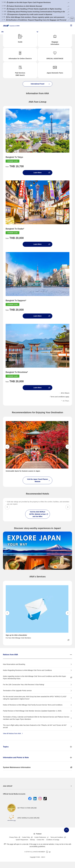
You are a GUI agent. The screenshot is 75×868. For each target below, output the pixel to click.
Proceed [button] (68, 447)
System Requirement (22, 840)
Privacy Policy (15, 837)
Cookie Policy (28, 837)
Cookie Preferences (42, 837)
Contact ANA (40, 840)
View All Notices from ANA (13, 733)
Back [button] (7, 447)
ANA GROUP (8, 786)
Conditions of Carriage (53, 840)
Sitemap (32, 840)
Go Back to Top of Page (66, 830)
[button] (68, 2)
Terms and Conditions (59, 837)
